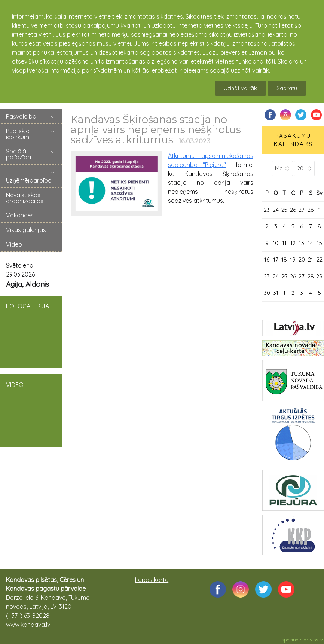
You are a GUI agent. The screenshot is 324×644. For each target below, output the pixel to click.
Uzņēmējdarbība (29, 180)
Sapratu (287, 88)
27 (302, 210)
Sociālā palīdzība (19, 154)
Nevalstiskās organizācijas (25, 198)
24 (276, 210)
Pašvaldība (21, 116)
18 (284, 260)
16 (267, 260)
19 (293, 260)
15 (320, 243)
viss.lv (316, 640)
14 (311, 243)
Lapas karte (152, 580)
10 (276, 243)
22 (320, 260)
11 (284, 243)
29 (319, 276)
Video (14, 244)
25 (284, 210)
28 (311, 210)
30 (267, 293)
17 (276, 260)
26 (293, 210)
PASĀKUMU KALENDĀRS (293, 140)
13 (302, 243)
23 (267, 210)
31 (276, 293)
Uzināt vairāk (240, 88)
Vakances (20, 215)
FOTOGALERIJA (31, 331)
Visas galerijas (26, 230)
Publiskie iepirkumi (18, 134)
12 (293, 243)
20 (302, 260)
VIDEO (31, 410)
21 (311, 260)
